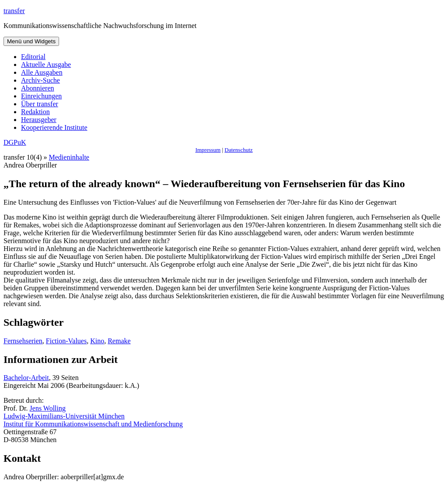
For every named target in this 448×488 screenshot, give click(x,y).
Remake (119, 341)
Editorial (33, 57)
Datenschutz (238, 150)
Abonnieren (38, 88)
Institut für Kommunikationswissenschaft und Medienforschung (93, 424)
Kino (97, 341)
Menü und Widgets (31, 41)
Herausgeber (39, 120)
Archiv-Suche (40, 80)
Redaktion (35, 112)
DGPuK (15, 142)
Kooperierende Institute (54, 127)
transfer (14, 11)
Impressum (208, 150)
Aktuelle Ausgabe (46, 64)
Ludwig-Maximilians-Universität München (64, 416)
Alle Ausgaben (42, 72)
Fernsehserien (23, 341)
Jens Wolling (48, 408)
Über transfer (40, 104)
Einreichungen (41, 96)
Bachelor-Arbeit (26, 378)
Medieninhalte (69, 157)
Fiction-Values (66, 341)
